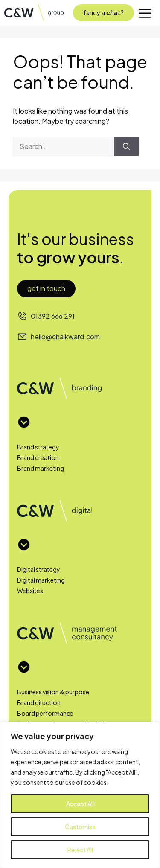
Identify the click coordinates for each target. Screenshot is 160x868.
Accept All (80, 804)
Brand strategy (38, 447)
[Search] (126, 146)
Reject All (80, 850)
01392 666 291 (53, 316)
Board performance (45, 713)
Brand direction (39, 702)
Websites (30, 591)
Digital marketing (41, 580)
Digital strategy (39, 569)
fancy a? (103, 12)
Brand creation (38, 457)
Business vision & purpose (53, 692)
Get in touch (46, 288)
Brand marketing (41, 468)
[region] (80, 795)
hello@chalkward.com (65, 336)
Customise (80, 827)
